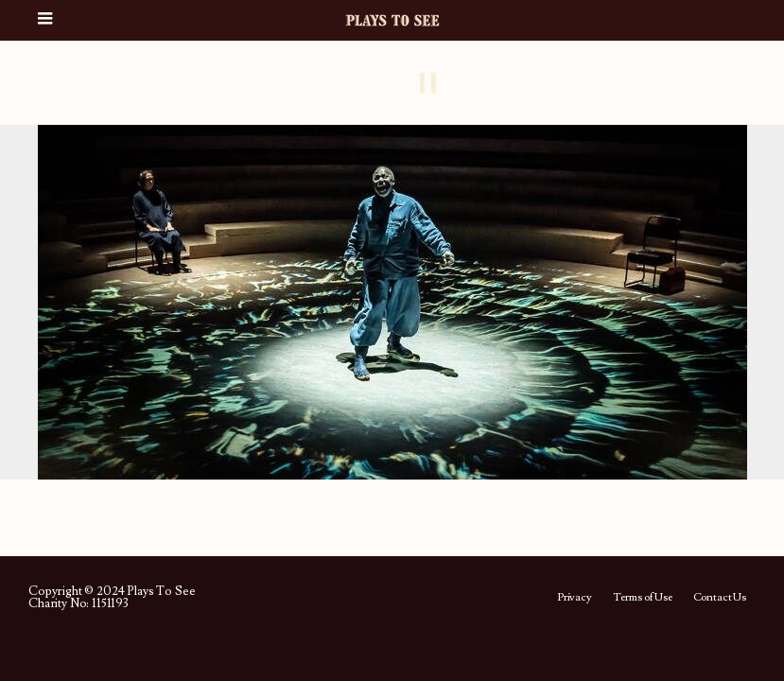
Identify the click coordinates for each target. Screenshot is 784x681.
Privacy (575, 598)
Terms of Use (643, 598)
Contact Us (720, 598)
